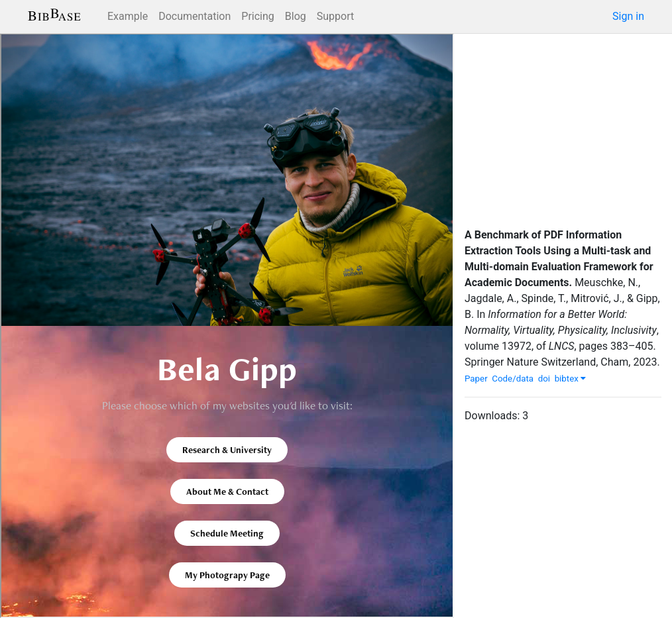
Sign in (628, 16)
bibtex (571, 379)
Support (335, 16)
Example (128, 16)
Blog (296, 16)
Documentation (195, 16)
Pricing (258, 16)
